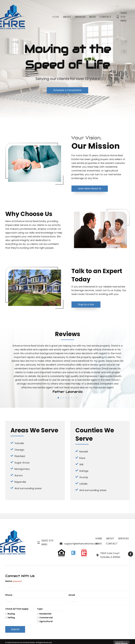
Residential (45, 612)
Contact (112, 544)
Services (123, 539)
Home (99, 539)
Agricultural (46, 620)
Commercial (46, 616)
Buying (11, 612)
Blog (99, 544)
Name (13, 581)
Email (72, 594)
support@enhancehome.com (82, 544)
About (110, 539)
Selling (11, 616)
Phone (9, 594)
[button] (68, 90)
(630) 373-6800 (124, 17)
